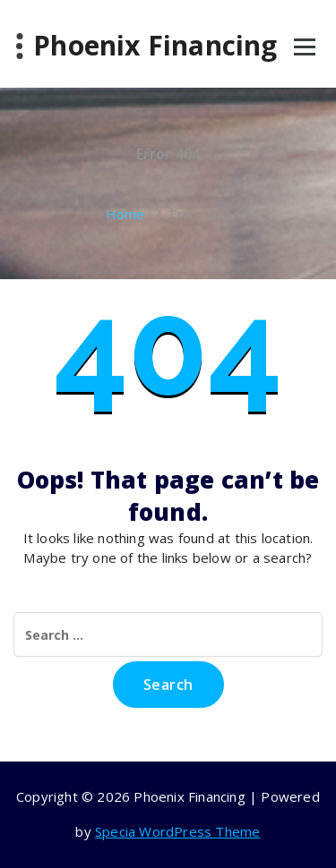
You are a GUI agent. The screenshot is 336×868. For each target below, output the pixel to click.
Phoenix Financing (155, 46)
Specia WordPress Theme (177, 831)
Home (125, 214)
